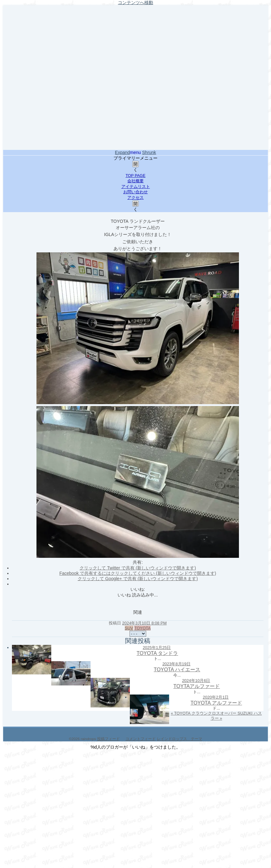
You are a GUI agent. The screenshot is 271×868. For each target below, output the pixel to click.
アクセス (135, 198)
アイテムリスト (136, 187)
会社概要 (135, 181)
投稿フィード (108, 739)
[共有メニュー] (138, 634)
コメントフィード (141, 739)
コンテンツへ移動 (135, 3)
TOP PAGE (135, 176)
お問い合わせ (135, 192)
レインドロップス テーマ (180, 739)
